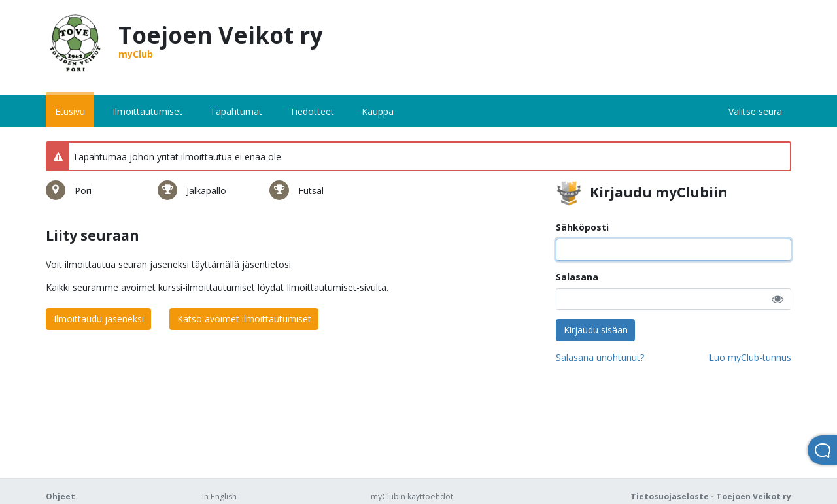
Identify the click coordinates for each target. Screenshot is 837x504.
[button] (777, 299)
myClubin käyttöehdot (412, 496)
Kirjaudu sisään (596, 330)
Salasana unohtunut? (600, 357)
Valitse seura (755, 111)
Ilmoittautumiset (147, 111)
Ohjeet (60, 496)
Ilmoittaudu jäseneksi (99, 319)
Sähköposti (582, 227)
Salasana (577, 277)
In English (219, 496)
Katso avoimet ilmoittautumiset (244, 319)
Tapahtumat (236, 111)
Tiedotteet (312, 111)
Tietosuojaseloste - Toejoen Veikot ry (711, 496)
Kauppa (378, 111)
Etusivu (70, 111)
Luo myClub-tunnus (750, 357)
